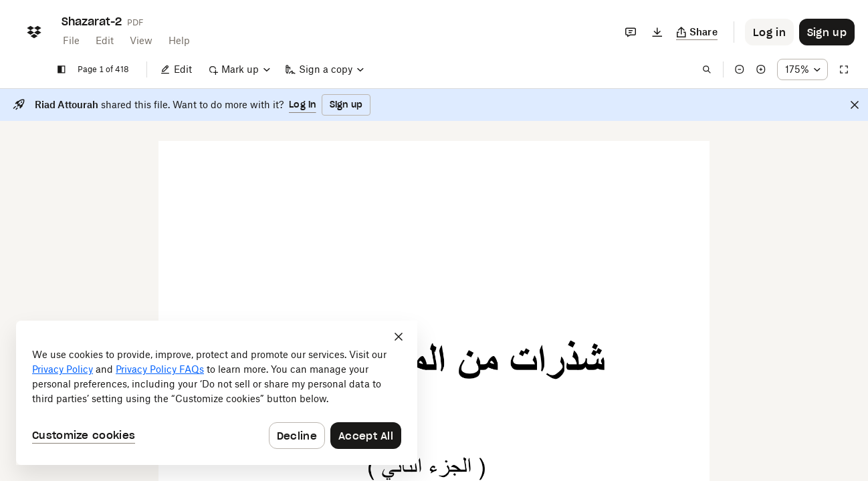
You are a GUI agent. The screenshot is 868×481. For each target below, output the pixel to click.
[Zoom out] (740, 69)
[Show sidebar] (62, 69)
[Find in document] (707, 69)
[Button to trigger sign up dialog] (827, 32)
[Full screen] (844, 69)
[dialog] (217, 393)
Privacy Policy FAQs (160, 369)
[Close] (855, 105)
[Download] (657, 32)
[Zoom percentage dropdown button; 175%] (802, 69)
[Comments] (631, 32)
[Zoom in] (761, 69)
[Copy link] (697, 32)
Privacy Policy (63, 369)
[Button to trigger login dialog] (769, 32)
